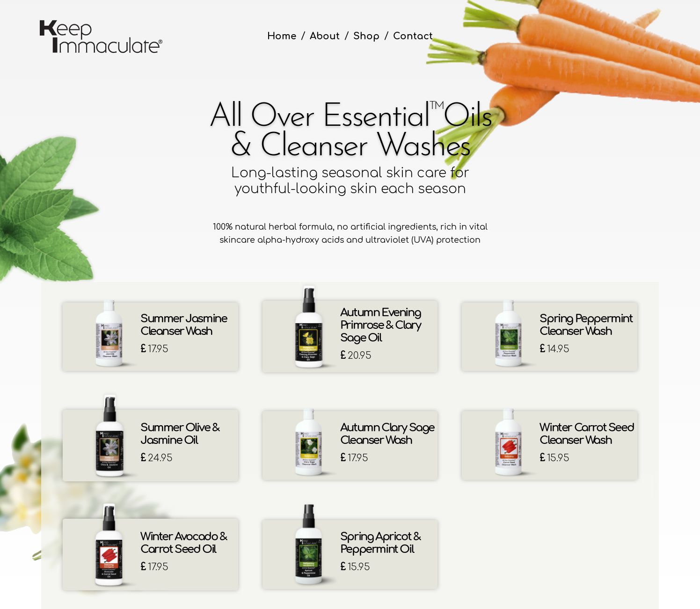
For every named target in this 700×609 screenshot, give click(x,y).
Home (282, 36)
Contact (413, 36)
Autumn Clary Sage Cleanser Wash (387, 434)
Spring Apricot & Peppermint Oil (380, 543)
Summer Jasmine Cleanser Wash (183, 325)
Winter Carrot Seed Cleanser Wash (587, 434)
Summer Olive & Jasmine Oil (180, 434)
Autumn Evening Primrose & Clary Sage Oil (380, 325)
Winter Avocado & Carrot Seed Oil (184, 543)
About (325, 36)
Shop (366, 36)
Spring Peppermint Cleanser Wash (586, 325)
